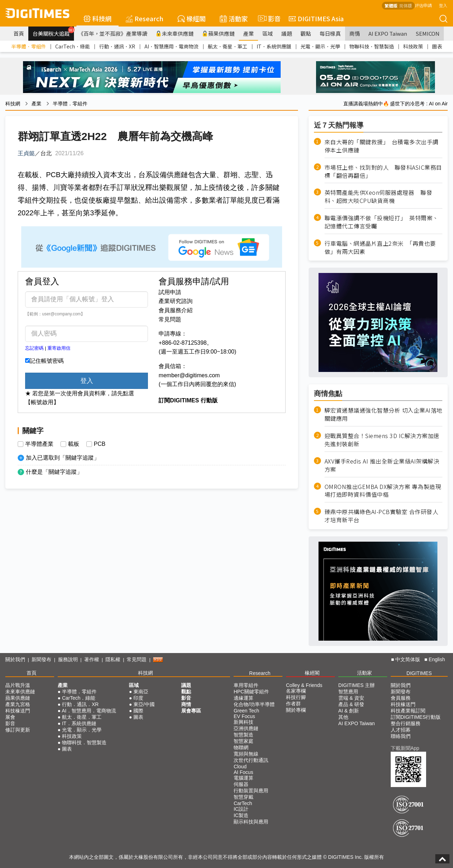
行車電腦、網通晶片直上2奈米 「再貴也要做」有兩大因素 (380, 247)
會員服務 (401, 698)
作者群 (293, 704)
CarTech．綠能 (73, 46)
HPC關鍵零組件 (251, 692)
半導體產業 (39, 444)
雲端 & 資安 (351, 698)
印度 (138, 698)
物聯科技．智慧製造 (372, 46)
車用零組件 (246, 685)
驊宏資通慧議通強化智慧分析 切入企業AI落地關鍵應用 (383, 414)
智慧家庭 (243, 741)
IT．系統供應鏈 (274, 46)
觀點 (306, 33)
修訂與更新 (18, 730)
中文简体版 (408, 659)
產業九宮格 (18, 704)
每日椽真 (330, 33)
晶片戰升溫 (18, 685)
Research (145, 18)
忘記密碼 (34, 348)
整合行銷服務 (406, 723)
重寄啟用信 (59, 348)
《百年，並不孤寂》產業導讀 (113, 33)
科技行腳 (296, 697)
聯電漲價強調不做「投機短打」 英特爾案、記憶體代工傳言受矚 (382, 222)
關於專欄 (296, 710)
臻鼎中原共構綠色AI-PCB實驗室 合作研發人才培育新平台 (382, 516)
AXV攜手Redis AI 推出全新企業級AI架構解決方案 (382, 465)
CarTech (243, 803)
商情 (355, 33)
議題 (287, 33)
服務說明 (68, 659)
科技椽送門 (18, 711)
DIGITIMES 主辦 (357, 685)
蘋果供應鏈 (218, 33)
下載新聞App (405, 748)
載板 (74, 444)
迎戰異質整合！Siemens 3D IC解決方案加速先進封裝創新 (382, 440)
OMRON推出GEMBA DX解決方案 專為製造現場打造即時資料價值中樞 (383, 491)
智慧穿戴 (243, 797)
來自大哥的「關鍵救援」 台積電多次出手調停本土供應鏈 (382, 146)
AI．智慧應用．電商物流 (171, 46)
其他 (343, 717)
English (437, 659)
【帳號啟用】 (42, 402)
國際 (138, 711)
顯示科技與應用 (251, 822)
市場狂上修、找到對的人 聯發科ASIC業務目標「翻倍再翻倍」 (383, 171)
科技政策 (413, 46)
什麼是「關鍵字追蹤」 (54, 472)
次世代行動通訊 (251, 760)
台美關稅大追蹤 (53, 32)
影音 (268, 18)
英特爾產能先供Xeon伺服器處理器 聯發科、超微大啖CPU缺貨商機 (379, 197)
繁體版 (391, 5)
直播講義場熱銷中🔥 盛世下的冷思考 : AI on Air (395, 104)
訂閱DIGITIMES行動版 (416, 717)
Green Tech (246, 711)
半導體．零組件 (29, 46)
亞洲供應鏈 (246, 728)
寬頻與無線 (246, 754)
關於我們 (15, 659)
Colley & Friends (304, 685)
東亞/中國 (144, 704)
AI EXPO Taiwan (388, 33)
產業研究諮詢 (176, 301)
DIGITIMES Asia (316, 18)
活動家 (234, 18)
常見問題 (170, 319)
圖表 (437, 46)
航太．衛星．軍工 (228, 46)
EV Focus (244, 716)
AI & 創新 (349, 711)
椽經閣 (192, 18)
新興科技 (243, 722)
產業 (248, 33)
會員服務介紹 (176, 310)
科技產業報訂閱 (408, 711)
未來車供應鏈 (175, 33)
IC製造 (241, 815)
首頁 (19, 33)
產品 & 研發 (351, 704)
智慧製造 (243, 735)
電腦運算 (243, 778)
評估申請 (423, 5)
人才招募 (401, 730)
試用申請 (170, 292)
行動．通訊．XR (117, 46)
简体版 (406, 5)
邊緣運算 (243, 698)
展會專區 (191, 711)
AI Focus (243, 772)
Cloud (240, 767)
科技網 (98, 18)
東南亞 (141, 692)
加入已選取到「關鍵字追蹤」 (63, 458)
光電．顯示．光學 (320, 46)
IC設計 (241, 809)
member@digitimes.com (189, 375)
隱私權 (113, 659)
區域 (268, 33)
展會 (10, 717)
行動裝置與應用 (251, 791)
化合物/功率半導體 (254, 704)
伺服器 (241, 784)
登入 (443, 5)
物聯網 (241, 747)
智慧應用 (348, 692)
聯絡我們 (401, 736)
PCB (100, 444)
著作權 (92, 659)
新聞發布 (41, 659)
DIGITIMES (419, 673)
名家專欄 (296, 691)
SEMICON (428, 33)
